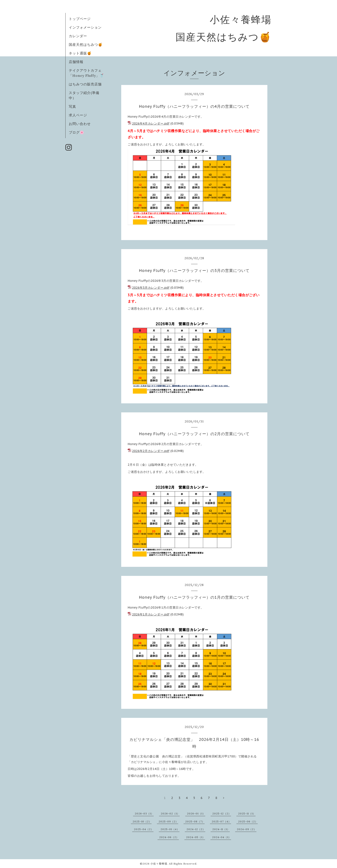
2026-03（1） (144, 813)
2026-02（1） (170, 813)
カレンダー (78, 36)
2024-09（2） (247, 829)
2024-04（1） (222, 837)
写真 (72, 106)
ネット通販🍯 (80, 53)
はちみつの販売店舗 (85, 84)
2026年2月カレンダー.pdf (151, 451)
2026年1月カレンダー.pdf (151, 614)
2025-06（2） (248, 821)
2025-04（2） (144, 829)
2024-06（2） (169, 837)
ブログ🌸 (77, 132)
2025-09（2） (168, 821)
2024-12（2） (196, 829)
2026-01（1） (196, 813)
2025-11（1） (247, 813)
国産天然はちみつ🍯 (86, 45)
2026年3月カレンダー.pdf (151, 288)
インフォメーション (85, 27)
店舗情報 (76, 62)
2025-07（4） (221, 821)
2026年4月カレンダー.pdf (151, 123)
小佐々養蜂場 (159, 864)
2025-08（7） (195, 821)
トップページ (80, 19)
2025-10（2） (142, 821)
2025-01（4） (170, 829)
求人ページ (78, 115)
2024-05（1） (196, 837)
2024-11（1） (221, 829)
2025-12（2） (222, 813)
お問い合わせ (80, 124)
